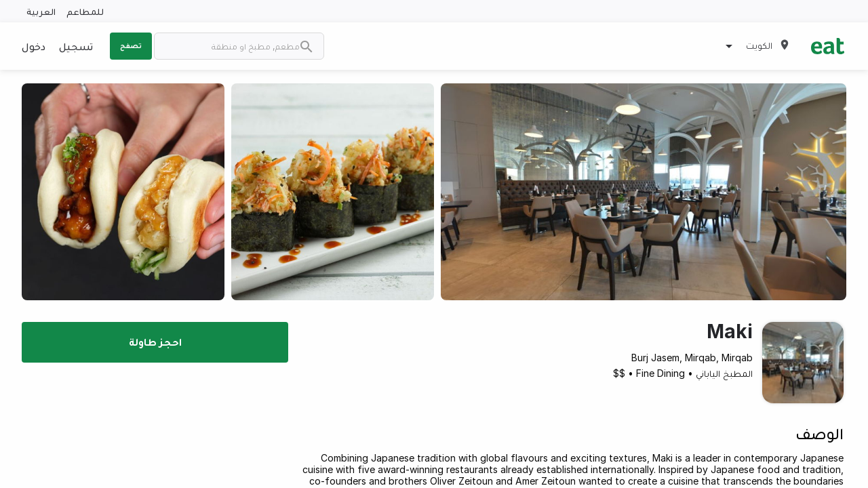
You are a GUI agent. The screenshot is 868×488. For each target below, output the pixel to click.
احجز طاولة (155, 342)
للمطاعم (85, 11)
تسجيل (76, 46)
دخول (34, 46)
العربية (41, 11)
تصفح (131, 45)
